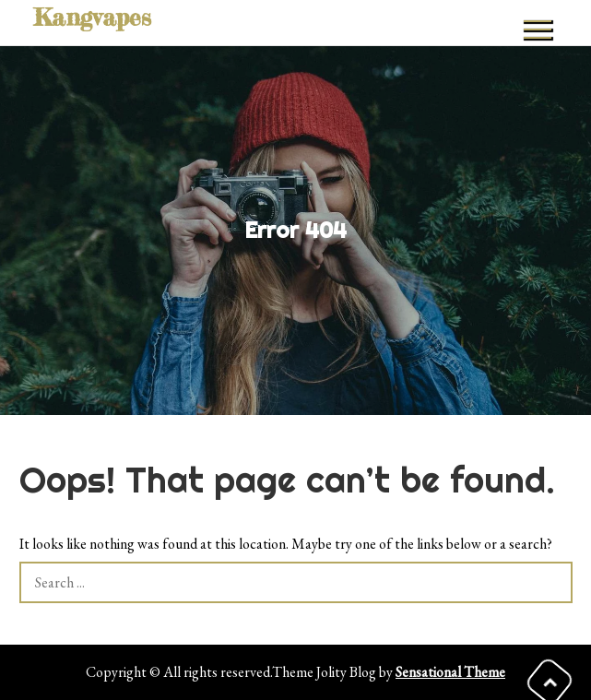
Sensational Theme (450, 672)
